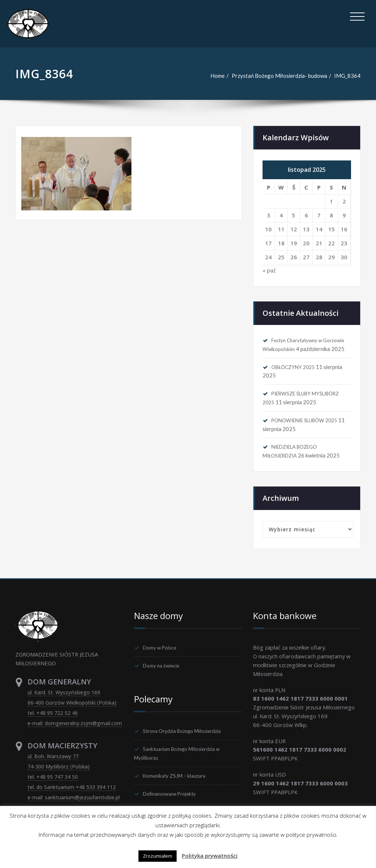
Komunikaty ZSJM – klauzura (178, 789)
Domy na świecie (164, 678)
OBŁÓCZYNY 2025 (296, 376)
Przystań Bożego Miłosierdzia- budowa (279, 76)
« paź (269, 271)
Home (216, 76)
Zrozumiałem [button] (158, 856)
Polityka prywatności (210, 856)
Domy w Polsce (162, 659)
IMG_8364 (347, 76)
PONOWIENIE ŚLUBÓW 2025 (310, 431)
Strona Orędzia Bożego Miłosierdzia (188, 744)
